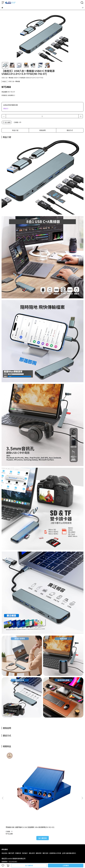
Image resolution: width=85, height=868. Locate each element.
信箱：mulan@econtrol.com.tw (12, 819)
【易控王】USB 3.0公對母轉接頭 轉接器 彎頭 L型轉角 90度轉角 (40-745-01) (68, 776)
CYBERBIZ (48, 860)
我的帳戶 (25, 801)
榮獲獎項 (18, 801)
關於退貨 (45, 801)
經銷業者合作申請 (55, 801)
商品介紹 (15, 130)
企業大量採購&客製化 (69, 801)
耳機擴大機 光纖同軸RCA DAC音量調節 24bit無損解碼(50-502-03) (16, 776)
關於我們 (11, 801)
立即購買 (66, 865)
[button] (82, 772)
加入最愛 (7, 122)
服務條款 (39, 801)
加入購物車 (29, 865)
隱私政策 (32, 801)
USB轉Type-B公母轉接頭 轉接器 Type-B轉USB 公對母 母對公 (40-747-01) (42, 776)
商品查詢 (4, 801)
